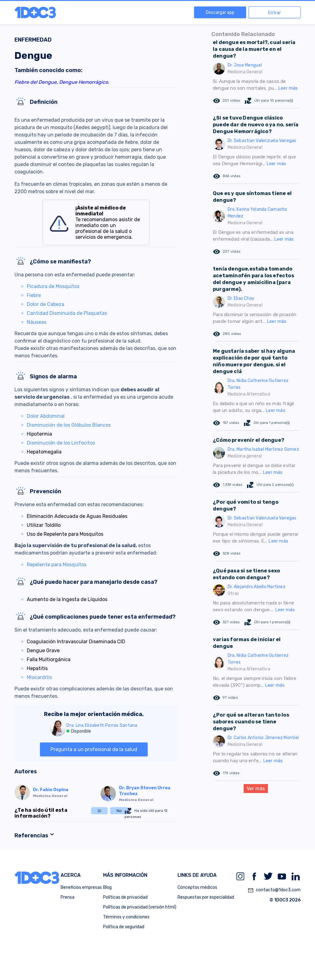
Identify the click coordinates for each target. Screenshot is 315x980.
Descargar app (220, 12)
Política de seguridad (124, 927)
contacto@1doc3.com (274, 890)
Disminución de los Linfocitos (61, 443)
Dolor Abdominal (46, 416)
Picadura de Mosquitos (53, 286)
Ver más (256, 789)
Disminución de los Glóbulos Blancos (69, 425)
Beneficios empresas (81, 887)
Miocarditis (39, 677)
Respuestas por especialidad (206, 897)
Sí (99, 811)
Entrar (275, 13)
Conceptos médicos (197, 887)
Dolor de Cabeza (46, 304)
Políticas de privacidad (125, 897)
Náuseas (37, 322)
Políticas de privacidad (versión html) (140, 907)
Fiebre (34, 295)
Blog (107, 887)
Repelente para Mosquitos (57, 565)
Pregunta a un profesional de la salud (94, 749)
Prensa (68, 897)
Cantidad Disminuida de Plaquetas (67, 313)
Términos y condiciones (126, 917)
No (119, 811)
